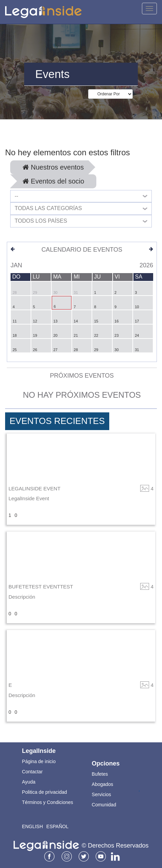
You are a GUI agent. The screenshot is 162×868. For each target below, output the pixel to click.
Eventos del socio (53, 181)
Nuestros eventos (53, 167)
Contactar (33, 772)
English (33, 826)
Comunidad (104, 805)
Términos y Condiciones (48, 802)
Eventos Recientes (57, 421)
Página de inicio (39, 761)
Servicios (102, 794)
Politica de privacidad (45, 792)
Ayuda (29, 782)
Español (57, 826)
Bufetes (100, 774)
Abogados (103, 784)
